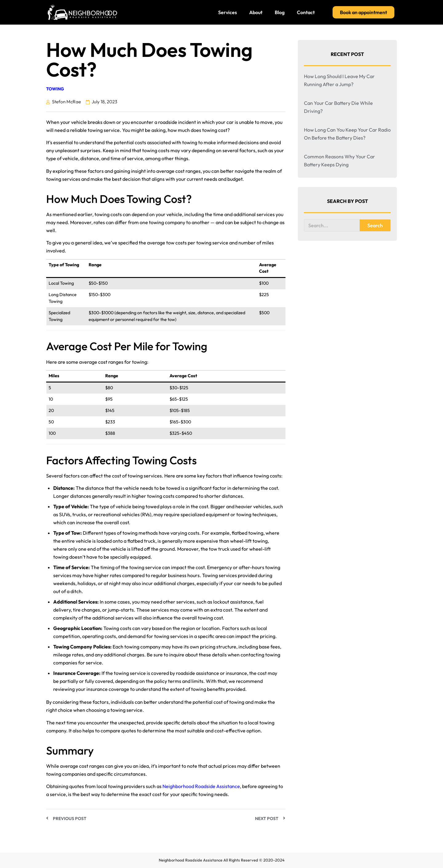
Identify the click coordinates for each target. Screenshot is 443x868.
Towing (55, 89)
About (256, 12)
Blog (280, 12)
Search (375, 225)
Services (227, 12)
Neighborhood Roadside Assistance (201, 786)
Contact (306, 12)
